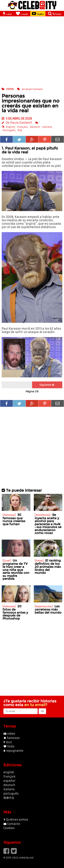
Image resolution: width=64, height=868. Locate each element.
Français (22, 127)
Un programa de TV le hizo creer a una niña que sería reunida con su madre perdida (16, 570)
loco (9, 742)
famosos (13, 738)
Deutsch (35, 127)
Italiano (47, 127)
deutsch (9, 785)
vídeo (11, 734)
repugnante (15, 751)
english (9, 772)
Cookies (9, 828)
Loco (7, 14)
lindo (11, 746)
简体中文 (9, 798)
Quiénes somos (17, 820)
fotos (10, 89)
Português (9, 130)
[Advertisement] (32, 52)
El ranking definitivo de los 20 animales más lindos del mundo (48, 567)
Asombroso (43, 515)
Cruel (7, 561)
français (9, 777)
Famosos (9, 515)
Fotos (39, 561)
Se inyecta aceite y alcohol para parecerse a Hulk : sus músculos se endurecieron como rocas (48, 524)
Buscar (55, 14)
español (9, 781)
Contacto (14, 824)
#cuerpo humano (32, 89)
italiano (9, 789)
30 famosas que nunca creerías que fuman (14, 519)
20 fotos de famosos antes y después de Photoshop (15, 612)
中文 (20, 130)
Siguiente (47, 385)
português (11, 794)
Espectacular (44, 606)
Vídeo (38, 14)
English (10, 127)
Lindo (22, 14)
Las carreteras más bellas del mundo (48, 609)
